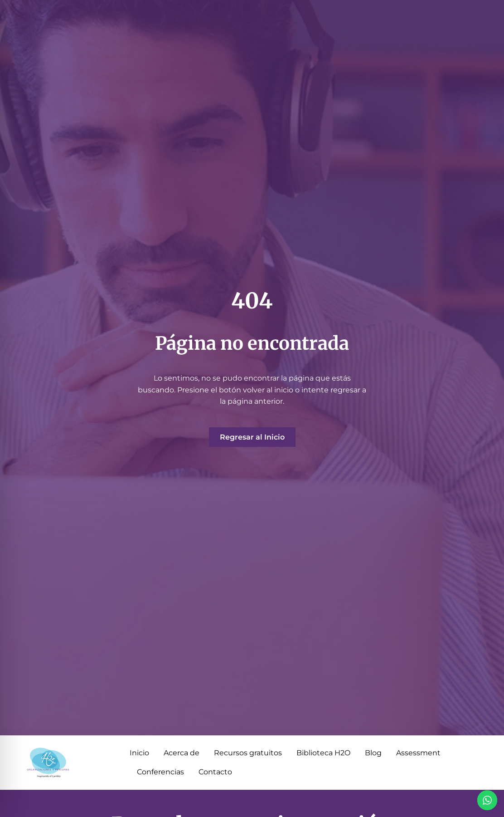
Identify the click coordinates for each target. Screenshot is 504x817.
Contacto (215, 772)
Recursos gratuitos (248, 753)
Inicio (139, 753)
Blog (373, 753)
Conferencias (160, 772)
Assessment (418, 753)
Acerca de (182, 753)
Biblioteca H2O (323, 753)
